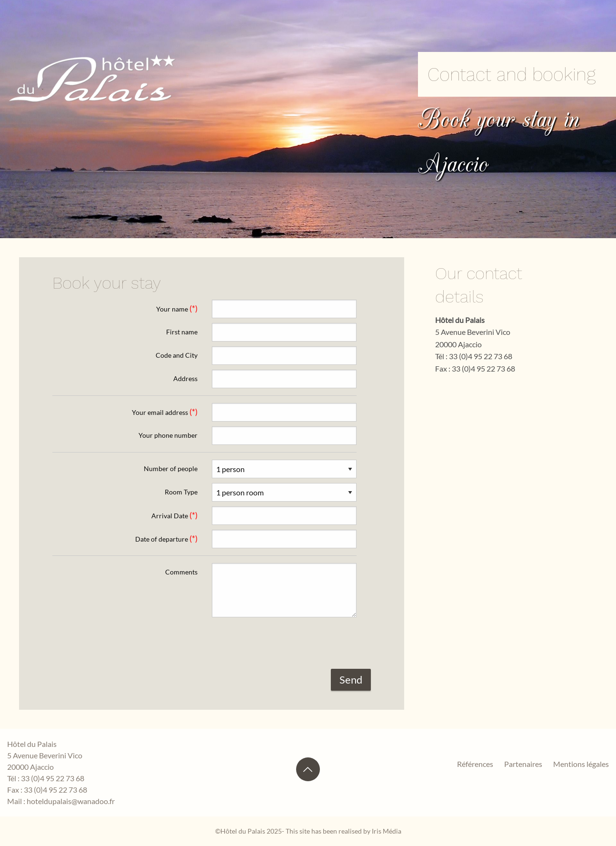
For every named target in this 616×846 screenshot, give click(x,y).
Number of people (171, 468)
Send (351, 680)
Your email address (165, 412)
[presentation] (284, 641)
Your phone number (168, 435)
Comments (181, 572)
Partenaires (523, 764)
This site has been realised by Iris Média (343, 831)
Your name (177, 308)
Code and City (177, 355)
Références (475, 764)
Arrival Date (174, 515)
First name (182, 332)
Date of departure (166, 539)
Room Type (181, 492)
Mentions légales (581, 764)
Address (185, 378)
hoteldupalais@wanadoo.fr (71, 801)
